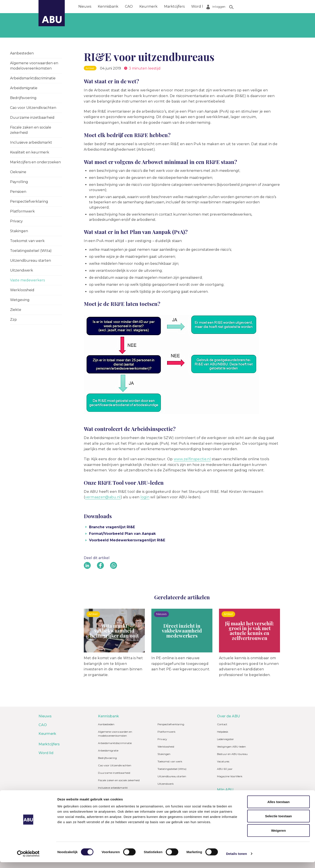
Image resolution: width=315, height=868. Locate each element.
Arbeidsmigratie (24, 88)
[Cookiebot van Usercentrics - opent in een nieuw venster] (28, 859)
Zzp (13, 320)
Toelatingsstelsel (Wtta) (31, 251)
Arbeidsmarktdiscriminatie (33, 78)
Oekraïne (18, 172)
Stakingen (19, 231)
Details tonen (236, 859)
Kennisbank (108, 6)
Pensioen (18, 192)
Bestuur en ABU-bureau (232, 754)
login (145, 497)
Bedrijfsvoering (23, 98)
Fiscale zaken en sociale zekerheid (31, 130)
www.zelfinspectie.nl (192, 459)
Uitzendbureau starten (31, 261)
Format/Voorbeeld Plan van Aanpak (122, 534)
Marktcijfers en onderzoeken (35, 162)
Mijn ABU (225, 790)
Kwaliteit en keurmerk (30, 152)
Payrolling (19, 182)
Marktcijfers (174, 6)
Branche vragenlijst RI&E (112, 527)
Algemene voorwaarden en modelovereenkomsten (34, 66)
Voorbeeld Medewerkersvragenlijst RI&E (127, 540)
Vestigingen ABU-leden (231, 747)
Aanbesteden (22, 53)
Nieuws (85, 6)
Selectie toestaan (279, 822)
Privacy (16, 221)
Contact (222, 724)
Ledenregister (225, 739)
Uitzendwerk (22, 270)
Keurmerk (148, 6)
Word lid (199, 6)
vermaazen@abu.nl (103, 497)
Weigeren (278, 836)
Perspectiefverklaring (29, 201)
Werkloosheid (22, 290)
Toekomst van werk (27, 241)
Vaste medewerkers (27, 280)
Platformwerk (22, 211)
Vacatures (223, 761)
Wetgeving (20, 300)
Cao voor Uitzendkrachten (33, 108)
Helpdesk (223, 732)
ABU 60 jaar (225, 769)
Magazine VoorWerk (230, 776)
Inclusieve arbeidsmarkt (31, 142)
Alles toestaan (278, 808)
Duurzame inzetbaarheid (32, 118)
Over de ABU (224, 6)
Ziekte (16, 310)
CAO (129, 6)
